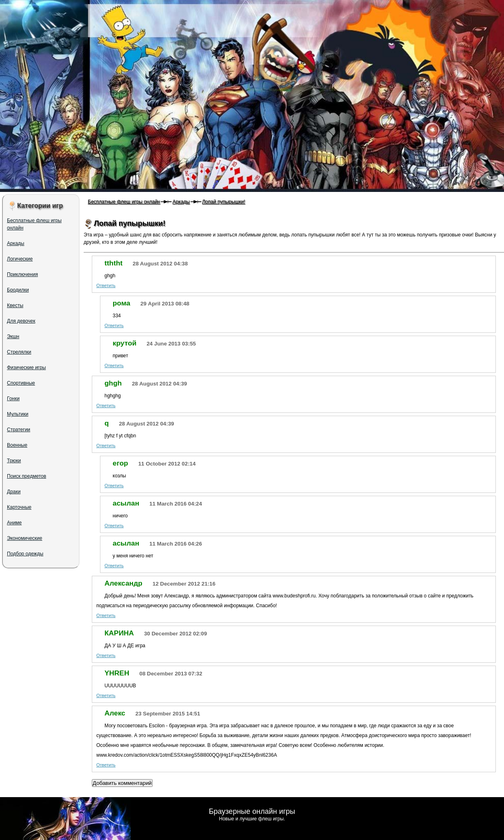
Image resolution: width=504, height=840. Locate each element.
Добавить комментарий (122, 783)
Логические (20, 259)
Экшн (13, 336)
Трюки (14, 461)
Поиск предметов (27, 476)
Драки (14, 492)
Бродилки (18, 290)
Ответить (106, 285)
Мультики (18, 414)
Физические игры (26, 368)
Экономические (25, 538)
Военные (17, 445)
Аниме (14, 523)
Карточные (19, 507)
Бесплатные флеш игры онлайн (124, 202)
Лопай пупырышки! (224, 202)
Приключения (22, 274)
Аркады (181, 202)
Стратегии (19, 430)
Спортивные (21, 383)
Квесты (15, 305)
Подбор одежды (25, 554)
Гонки (13, 399)
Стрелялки (19, 352)
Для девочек (21, 321)
